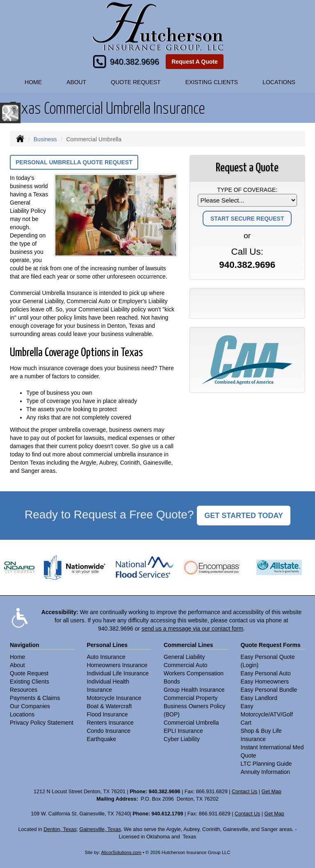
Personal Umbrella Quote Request (74, 162)
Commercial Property (191, 698)
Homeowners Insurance (117, 665)
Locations (22, 714)
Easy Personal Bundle (269, 690)
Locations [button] (279, 82)
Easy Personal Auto (266, 673)
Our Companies (30, 706)
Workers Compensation (194, 673)
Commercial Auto (186, 665)
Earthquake (102, 739)
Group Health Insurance (194, 690)
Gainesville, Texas (100, 829)
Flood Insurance (107, 714)
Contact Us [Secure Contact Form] (244, 792)
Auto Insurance (106, 657)
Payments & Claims (35, 698)
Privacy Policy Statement (42, 723)
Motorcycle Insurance (114, 698)
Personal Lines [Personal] (107, 645)
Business (45, 139)
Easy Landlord (259, 698)
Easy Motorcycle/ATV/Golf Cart (267, 714)
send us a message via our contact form (192, 629)
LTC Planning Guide (266, 764)
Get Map (272, 792)
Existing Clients (30, 682)
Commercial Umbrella (191, 723)
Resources (24, 690)
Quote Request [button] (136, 82)
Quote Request (29, 673)
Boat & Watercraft (110, 706)
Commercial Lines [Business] (188, 645)
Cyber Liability (182, 739)
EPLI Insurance (183, 731)
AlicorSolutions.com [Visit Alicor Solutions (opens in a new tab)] (121, 852)
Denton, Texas (60, 829)
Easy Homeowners (265, 682)
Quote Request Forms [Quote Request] (271, 645)
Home (33, 82)
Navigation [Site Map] (25, 645)
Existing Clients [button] (212, 82)
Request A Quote (195, 62)
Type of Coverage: (247, 190)
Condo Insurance (109, 731)
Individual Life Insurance (118, 673)
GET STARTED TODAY (244, 516)
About (76, 82)
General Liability (184, 657)
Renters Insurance (110, 723)
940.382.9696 (135, 62)
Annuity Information (266, 772)
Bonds (172, 682)
